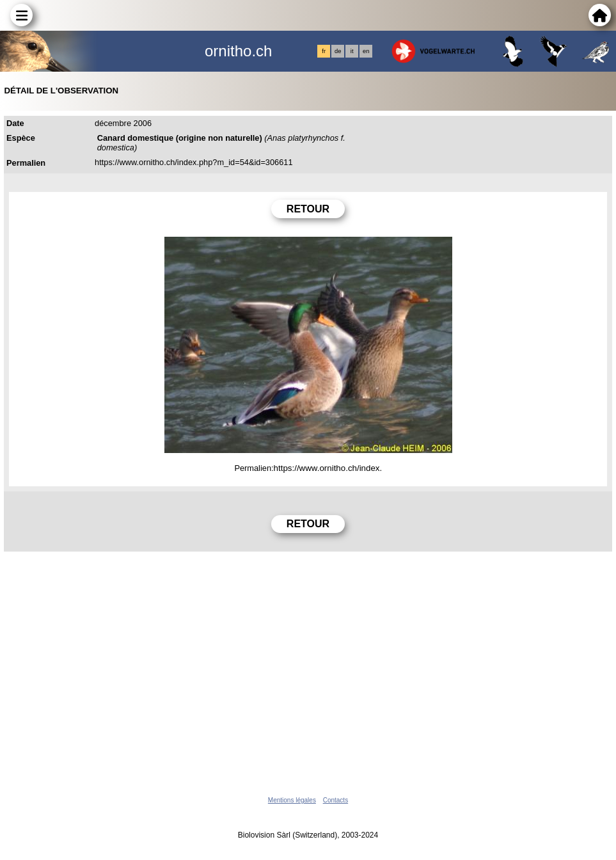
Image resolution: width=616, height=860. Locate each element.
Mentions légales (292, 800)
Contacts (336, 800)
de (338, 51)
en (366, 51)
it (352, 51)
